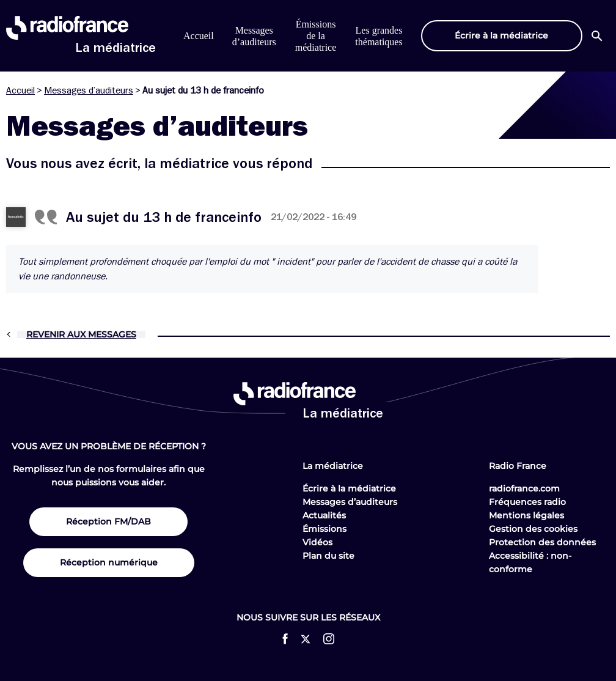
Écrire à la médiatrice (349, 488)
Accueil (199, 36)
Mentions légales (526, 515)
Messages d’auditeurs (89, 90)
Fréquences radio (527, 502)
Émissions (324, 529)
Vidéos (317, 542)
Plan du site (328, 556)
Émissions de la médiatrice (316, 36)
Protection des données (542, 542)
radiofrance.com (524, 488)
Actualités (324, 515)
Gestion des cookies (533, 529)
